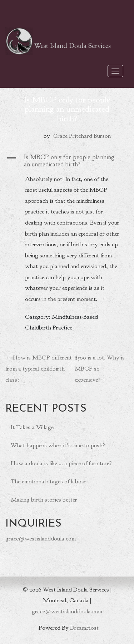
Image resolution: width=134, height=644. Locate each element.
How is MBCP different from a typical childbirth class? (39, 368)
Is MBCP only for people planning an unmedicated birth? (67, 109)
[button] (67, 161)
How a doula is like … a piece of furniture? (61, 463)
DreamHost (84, 627)
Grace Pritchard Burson (82, 136)
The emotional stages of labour (49, 481)
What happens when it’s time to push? (58, 445)
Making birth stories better (44, 500)
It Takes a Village (32, 427)
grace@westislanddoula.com (41, 539)
